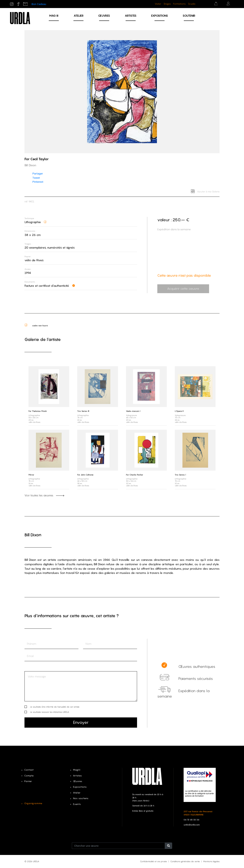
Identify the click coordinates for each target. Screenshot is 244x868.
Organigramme (33, 804)
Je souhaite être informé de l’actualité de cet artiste (55, 707)
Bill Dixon (33, 535)
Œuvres (104, 16)
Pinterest (38, 182)
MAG (54, 16)
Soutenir (189, 16)
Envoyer (81, 722)
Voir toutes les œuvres (44, 495)
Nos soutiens (81, 798)
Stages (167, 4)
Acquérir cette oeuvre (183, 289)
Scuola (192, 4)
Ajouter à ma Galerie (205, 192)
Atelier (79, 16)
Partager (38, 173)
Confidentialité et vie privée (154, 861)
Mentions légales (211, 861)
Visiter (158, 4)
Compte (29, 776)
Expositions (160, 16)
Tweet (36, 178)
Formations (179, 4)
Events (77, 804)
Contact (29, 770)
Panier (28, 781)
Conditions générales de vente (185, 861)
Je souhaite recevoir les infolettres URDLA (49, 712)
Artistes (131, 16)
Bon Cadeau (39, 4)
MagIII (77, 770)
